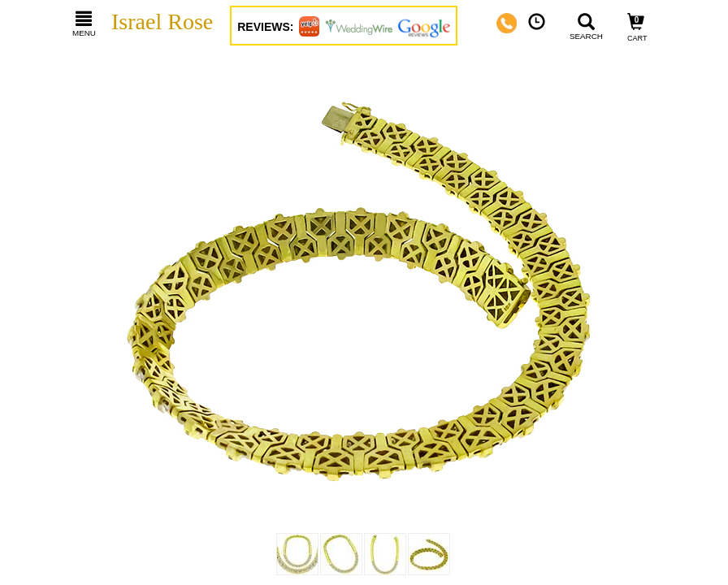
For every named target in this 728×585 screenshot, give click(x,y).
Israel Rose (162, 22)
